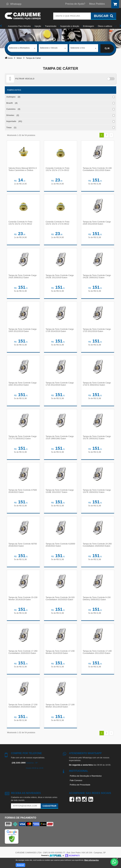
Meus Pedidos (97, 4)
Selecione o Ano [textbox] (78, 48)
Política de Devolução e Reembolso (86, 782)
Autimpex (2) (13, 97)
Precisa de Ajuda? (75, 4)
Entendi (20, 865)
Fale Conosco (76, 787)
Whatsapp (14, 4)
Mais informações (92, 860)
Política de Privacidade (80, 791)
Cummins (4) (13, 109)
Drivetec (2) (13, 115)
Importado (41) (14, 121)
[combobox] (22, 49)
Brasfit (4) (12, 103)
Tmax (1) (11, 127)
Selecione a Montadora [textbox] (19, 48)
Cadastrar (49, 812)
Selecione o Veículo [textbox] (49, 48)
